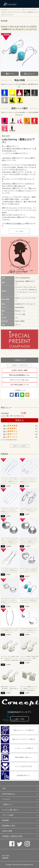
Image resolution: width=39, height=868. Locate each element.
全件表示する (19, 416)
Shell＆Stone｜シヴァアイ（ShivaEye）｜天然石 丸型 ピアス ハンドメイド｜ (9, 689)
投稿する (20, 420)
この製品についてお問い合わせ (20, 365)
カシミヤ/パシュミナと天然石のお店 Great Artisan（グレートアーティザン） (10, 4)
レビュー (30, 74)
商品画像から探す (9, 826)
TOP (4, 789)
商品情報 (5, 820)
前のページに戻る (20, 446)
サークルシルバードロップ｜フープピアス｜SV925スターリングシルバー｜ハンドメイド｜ (29, 630)
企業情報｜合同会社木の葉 (12, 836)
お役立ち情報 (7, 831)
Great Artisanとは (9, 794)
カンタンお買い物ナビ (10, 810)
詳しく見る (20, 719)
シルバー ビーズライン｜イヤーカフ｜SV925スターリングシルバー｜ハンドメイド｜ (10, 630)
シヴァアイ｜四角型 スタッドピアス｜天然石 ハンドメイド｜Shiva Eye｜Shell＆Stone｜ (29, 689)
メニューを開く (33, 4)
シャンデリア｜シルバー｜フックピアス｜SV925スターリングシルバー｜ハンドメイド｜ (29, 510)
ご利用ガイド (7, 804)
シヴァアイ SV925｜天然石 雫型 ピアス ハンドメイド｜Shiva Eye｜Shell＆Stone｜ (29, 658)
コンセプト (6, 799)
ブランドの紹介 (8, 815)
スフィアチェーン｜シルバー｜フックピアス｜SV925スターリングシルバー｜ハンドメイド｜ (10, 570)
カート (11, 74)
